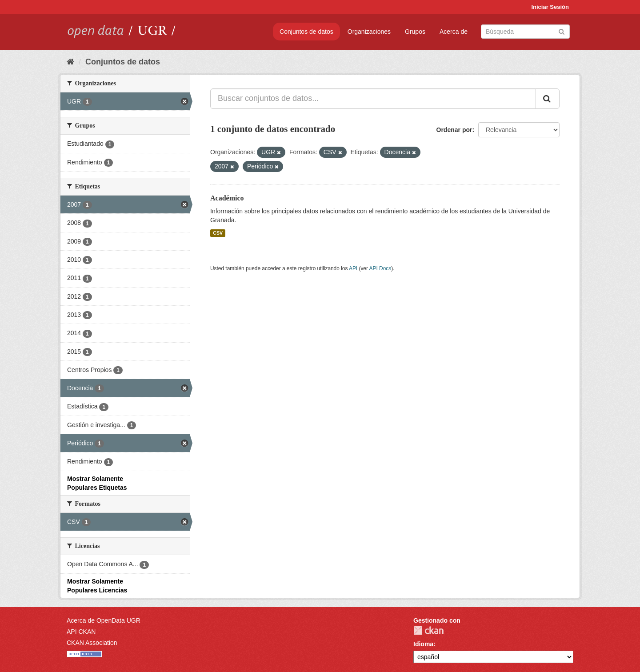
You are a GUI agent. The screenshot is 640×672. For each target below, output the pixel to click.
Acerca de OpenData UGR (104, 620)
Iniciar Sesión (550, 7)
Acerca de (454, 32)
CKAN (428, 630)
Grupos (415, 32)
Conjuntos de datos (306, 32)
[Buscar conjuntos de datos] (525, 32)
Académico (227, 198)
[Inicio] (70, 62)
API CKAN (81, 632)
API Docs (380, 268)
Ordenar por (454, 130)
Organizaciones (369, 32)
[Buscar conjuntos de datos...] (373, 99)
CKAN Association (92, 643)
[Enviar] (562, 31)
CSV (218, 233)
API (353, 268)
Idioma (423, 644)
